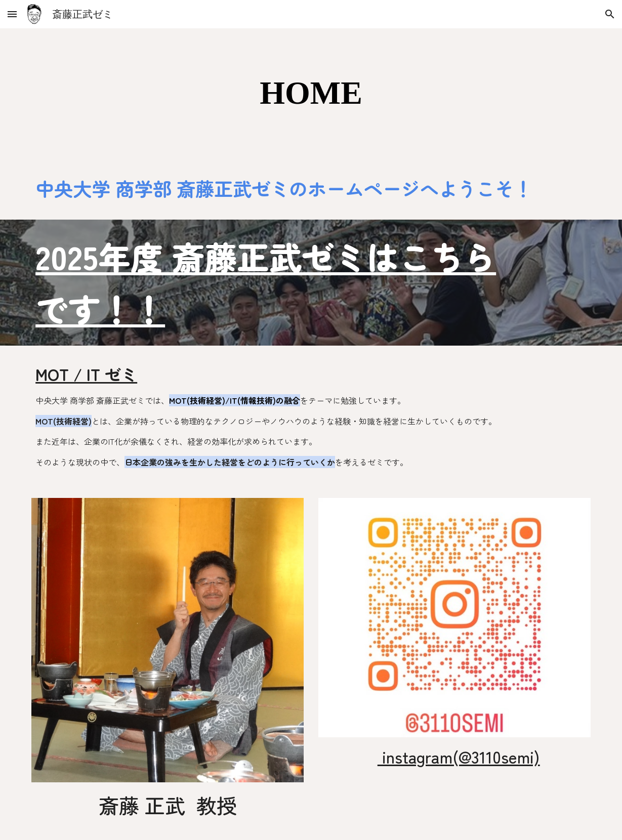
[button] (12, 14)
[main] (311, 93)
